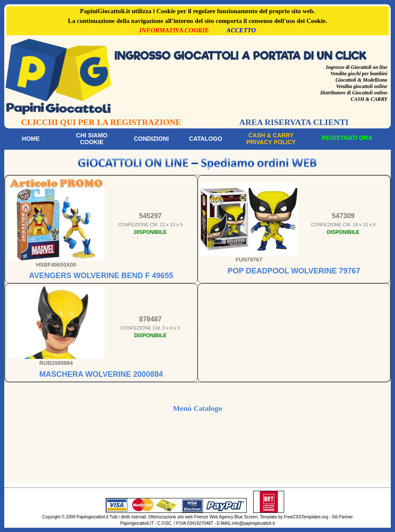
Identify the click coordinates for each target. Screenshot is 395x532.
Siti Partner (342, 517)
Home (31, 139)
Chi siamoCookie (92, 139)
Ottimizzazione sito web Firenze (178, 517)
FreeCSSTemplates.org (306, 517)
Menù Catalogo (197, 408)
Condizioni (151, 139)
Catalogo (206, 139)
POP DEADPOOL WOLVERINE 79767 (294, 271)
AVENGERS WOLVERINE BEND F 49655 (101, 276)
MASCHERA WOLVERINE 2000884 (101, 374)
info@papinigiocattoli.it (254, 523)
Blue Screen (246, 517)
